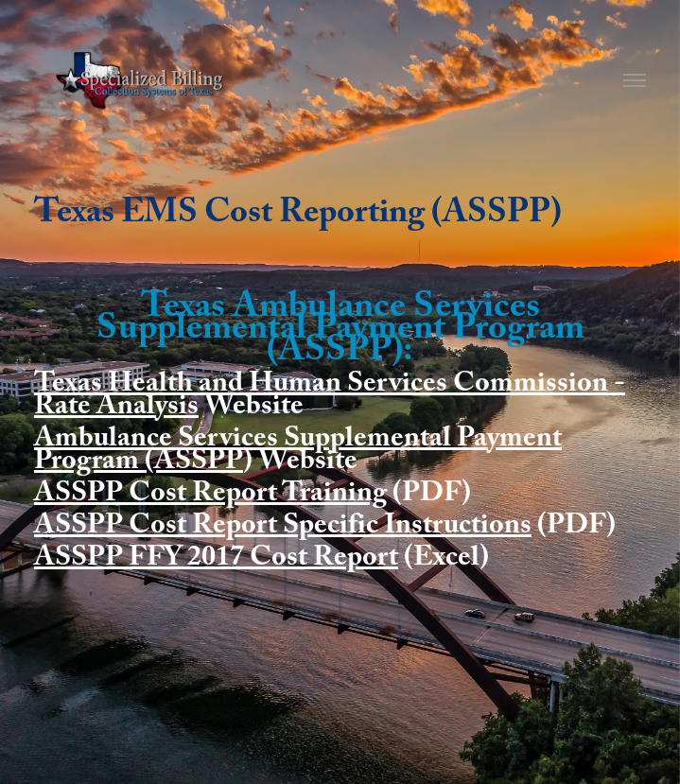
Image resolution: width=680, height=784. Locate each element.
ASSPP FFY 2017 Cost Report (216, 560)
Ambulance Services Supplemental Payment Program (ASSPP (298, 453)
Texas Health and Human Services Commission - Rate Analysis (330, 398)
